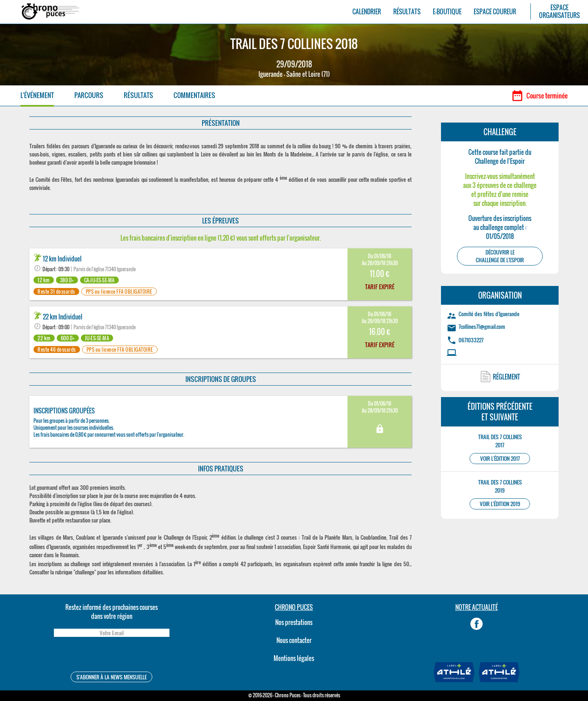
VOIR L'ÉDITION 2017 (500, 459)
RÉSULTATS (407, 12)
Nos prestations (294, 622)
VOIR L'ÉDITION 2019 (500, 504)
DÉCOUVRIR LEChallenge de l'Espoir (500, 256)
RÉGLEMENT (507, 377)
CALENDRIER (367, 12)
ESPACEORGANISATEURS (559, 11)
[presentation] (111, 655)
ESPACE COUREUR (495, 12)
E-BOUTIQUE (447, 12)
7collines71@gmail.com (482, 326)
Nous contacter (294, 640)
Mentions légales (294, 658)
